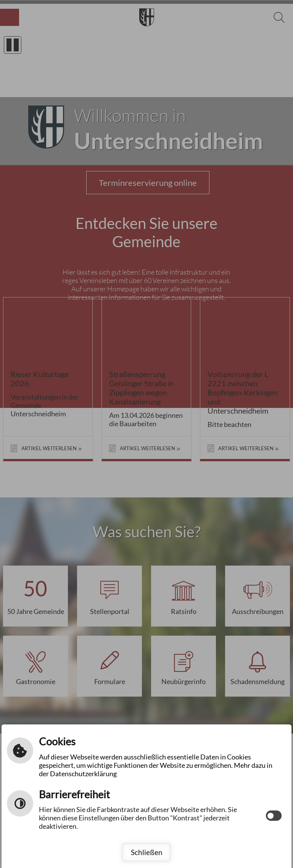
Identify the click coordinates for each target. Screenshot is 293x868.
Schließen (147, 852)
